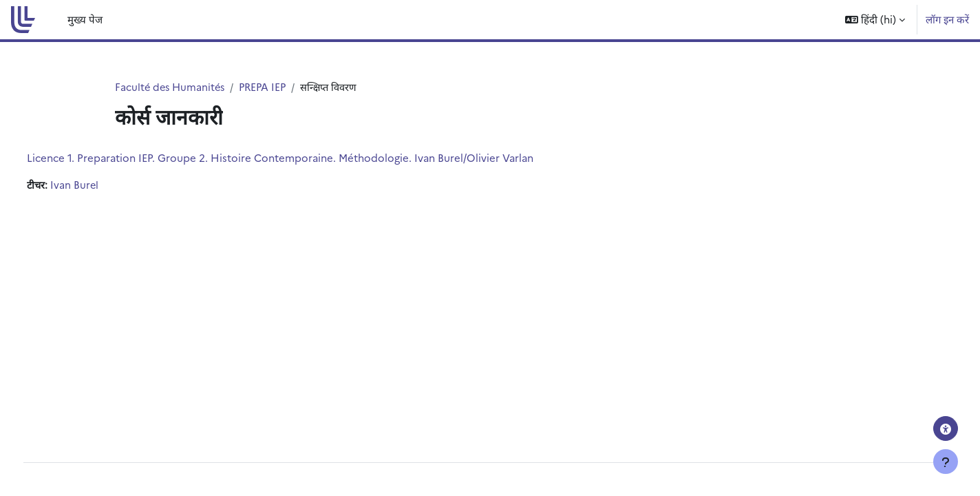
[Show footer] (946, 462)
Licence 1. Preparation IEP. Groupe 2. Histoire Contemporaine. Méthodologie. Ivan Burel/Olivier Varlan (306, 158)
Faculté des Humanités (172, 87)
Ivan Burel (102, 186)
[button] (875, 20)
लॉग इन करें (947, 19)
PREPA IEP (268, 87)
